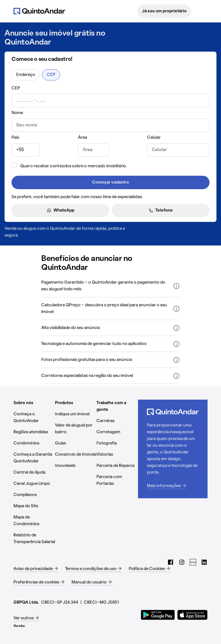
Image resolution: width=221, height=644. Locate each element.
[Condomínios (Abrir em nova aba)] (34, 443)
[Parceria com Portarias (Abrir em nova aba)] (117, 480)
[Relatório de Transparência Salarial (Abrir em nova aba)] (34, 539)
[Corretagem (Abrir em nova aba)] (117, 432)
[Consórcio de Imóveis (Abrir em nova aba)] (76, 455)
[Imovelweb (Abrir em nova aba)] (76, 466)
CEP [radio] (51, 75)
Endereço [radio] (26, 75)
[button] (110, 286)
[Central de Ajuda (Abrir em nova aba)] (34, 472)
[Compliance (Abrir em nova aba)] (34, 495)
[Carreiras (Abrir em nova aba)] (117, 421)
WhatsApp (61, 210)
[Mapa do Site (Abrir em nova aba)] (34, 506)
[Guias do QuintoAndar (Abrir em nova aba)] (193, 562)
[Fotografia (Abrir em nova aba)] (117, 443)
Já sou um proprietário (164, 11)
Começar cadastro (110, 182)
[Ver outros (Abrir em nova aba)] (26, 618)
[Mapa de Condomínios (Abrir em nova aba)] (34, 521)
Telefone (161, 210)
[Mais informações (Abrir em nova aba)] (173, 486)
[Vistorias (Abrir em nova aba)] (117, 455)
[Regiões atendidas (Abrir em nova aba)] (34, 432)
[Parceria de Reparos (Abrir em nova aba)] (117, 466)
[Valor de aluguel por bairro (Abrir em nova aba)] (76, 429)
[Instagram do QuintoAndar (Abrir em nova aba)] (182, 562)
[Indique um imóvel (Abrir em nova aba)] (76, 414)
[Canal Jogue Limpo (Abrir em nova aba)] (34, 484)
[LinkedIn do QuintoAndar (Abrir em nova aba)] (204, 562)
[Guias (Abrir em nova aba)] (76, 443)
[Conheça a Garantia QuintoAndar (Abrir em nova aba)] (34, 458)
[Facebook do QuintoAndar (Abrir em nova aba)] (171, 562)
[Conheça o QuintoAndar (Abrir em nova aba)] (34, 418)
